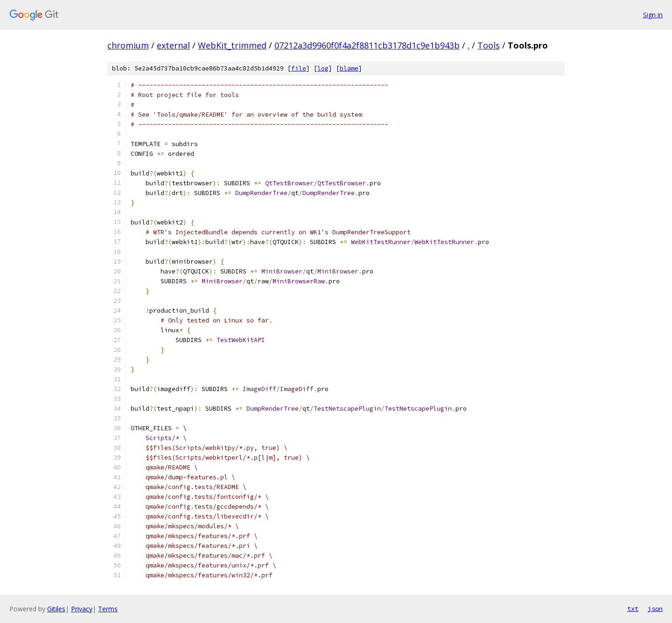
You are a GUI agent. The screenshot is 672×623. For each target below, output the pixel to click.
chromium (128, 45)
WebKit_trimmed (232, 45)
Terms (108, 609)
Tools (489, 45)
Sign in (653, 15)
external (173, 45)
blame (349, 68)
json (655, 609)
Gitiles (56, 609)
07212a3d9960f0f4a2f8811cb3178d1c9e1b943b (367, 45)
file (299, 68)
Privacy (82, 609)
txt (633, 609)
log (323, 68)
